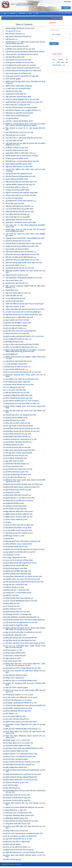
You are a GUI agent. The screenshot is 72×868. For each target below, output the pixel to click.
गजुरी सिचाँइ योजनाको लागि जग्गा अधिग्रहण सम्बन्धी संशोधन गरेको (24, 315)
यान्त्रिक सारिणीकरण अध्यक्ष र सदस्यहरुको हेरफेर (19, 544)
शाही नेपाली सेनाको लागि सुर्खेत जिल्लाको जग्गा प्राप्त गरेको (21, 623)
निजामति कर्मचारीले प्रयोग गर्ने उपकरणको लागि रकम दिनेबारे (22, 156)
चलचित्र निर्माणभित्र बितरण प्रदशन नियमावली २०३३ (19, 598)
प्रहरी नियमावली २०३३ (12, 39)
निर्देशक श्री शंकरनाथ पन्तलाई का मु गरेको (17, 275)
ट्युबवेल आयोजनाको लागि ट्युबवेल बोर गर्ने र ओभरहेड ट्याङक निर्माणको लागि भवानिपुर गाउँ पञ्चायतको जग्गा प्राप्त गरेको (25, 629)
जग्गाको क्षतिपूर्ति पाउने (12, 354)
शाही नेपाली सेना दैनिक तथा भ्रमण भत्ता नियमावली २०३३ (21, 252)
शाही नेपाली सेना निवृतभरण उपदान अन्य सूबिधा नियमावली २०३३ (23, 110)
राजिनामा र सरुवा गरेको (12, 595)
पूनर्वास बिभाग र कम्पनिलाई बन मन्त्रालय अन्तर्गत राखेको (21, 223)
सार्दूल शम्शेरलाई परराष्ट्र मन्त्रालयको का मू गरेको (18, 490)
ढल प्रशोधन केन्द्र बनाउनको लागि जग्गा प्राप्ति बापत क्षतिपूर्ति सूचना (23, 312)
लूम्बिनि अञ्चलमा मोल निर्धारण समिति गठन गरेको (19, 514)
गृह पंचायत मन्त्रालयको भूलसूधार (14, 198)
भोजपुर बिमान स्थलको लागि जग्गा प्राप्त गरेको (18, 824)
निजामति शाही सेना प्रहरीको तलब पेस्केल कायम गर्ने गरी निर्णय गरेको (24, 484)
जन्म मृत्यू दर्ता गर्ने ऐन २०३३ (13, 31)
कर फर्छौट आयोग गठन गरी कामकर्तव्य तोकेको (18, 89)
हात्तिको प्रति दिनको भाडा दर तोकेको (15, 420)
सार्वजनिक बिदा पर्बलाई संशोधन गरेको (16, 635)
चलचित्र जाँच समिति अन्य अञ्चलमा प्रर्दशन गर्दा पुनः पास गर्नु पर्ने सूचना (24, 304)
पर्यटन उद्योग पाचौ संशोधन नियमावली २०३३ (17, 719)
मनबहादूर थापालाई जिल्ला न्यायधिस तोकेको (17, 190)
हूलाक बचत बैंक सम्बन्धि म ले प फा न (16, 265)
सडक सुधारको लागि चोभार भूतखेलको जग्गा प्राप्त (19, 174)
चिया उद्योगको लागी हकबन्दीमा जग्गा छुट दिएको (18, 528)
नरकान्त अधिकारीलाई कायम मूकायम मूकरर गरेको (19, 398)
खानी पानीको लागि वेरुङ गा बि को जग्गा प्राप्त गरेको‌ (19, 133)
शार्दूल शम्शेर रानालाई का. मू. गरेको (15, 307)
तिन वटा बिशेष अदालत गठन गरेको (15, 204)
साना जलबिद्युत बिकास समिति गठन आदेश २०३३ (19, 339)
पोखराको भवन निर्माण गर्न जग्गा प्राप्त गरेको (17, 334)
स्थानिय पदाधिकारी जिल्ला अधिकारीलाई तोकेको (18, 574)
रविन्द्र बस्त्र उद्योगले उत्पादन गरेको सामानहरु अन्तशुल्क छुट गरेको (23, 541)
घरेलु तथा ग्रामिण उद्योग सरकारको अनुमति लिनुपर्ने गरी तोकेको (22, 344)
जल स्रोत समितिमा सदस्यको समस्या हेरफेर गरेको (19, 530)
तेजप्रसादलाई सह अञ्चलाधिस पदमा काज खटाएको (19, 501)
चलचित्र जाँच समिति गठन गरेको (14, 296)
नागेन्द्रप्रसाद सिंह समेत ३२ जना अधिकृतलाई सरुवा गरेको (21, 415)
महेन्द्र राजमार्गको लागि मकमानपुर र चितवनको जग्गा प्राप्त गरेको (23, 762)
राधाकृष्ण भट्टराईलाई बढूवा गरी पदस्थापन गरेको (18, 475)
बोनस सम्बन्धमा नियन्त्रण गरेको (14, 281)
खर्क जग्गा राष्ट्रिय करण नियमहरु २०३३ (16, 328)
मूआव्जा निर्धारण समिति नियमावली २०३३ (17, 369)
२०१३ (64, 65)
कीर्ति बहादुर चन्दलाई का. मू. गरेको (15, 536)
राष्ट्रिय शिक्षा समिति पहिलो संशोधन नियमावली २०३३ (19, 206)
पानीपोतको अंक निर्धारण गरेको (14, 91)
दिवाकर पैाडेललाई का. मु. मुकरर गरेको (16, 810)
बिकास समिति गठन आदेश (13, 604)
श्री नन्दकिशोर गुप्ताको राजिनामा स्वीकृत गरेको (18, 382)
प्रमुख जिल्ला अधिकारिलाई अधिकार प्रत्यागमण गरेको (20, 816)
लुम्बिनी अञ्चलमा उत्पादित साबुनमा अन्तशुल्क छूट (19, 86)
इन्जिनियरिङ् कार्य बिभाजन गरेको (14, 342)
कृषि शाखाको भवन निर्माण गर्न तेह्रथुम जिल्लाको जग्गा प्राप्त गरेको (23, 668)
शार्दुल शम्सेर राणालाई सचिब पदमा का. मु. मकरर (19, 839)
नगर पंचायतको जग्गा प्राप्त (13, 606)
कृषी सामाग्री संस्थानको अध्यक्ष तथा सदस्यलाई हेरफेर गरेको (21, 638)
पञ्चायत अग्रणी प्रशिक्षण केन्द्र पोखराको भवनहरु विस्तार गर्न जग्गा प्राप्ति (25, 309)
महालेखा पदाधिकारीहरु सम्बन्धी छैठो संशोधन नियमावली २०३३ (22, 617)
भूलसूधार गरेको (10, 539)
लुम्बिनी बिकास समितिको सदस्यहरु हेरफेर (17, 818)
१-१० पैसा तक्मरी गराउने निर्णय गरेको (16, 390)
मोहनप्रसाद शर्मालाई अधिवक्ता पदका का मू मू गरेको (19, 385)
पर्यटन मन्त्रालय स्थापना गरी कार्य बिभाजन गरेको (18, 73)
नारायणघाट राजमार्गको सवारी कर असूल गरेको (18, 798)
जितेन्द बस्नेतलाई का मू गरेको (13, 609)
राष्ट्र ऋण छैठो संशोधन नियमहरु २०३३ (16, 477)
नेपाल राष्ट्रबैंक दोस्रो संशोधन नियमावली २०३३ (18, 214)
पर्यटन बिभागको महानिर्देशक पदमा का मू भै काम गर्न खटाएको (22, 401)
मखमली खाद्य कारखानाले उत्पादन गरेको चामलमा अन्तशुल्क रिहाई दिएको (25, 620)
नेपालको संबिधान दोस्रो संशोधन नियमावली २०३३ (19, 442)
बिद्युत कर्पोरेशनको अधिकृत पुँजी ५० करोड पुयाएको (19, 512)
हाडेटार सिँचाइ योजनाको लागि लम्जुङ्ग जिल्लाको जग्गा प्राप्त (21, 563)
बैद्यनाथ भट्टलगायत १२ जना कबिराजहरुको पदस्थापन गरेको (21, 754)
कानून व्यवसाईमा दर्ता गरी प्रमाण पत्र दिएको (17, 320)
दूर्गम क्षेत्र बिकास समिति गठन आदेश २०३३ (17, 187)
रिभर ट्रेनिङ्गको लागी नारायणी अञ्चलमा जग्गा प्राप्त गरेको (21, 65)
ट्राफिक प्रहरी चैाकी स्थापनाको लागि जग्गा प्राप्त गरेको (20, 212)
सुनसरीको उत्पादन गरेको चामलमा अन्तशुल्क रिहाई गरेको (21, 331)
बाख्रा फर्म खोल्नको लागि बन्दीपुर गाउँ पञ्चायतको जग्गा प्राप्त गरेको (23, 632)
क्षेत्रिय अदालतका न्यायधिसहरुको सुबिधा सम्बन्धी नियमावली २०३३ (23, 729)
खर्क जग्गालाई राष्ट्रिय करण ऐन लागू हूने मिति (17, 217)
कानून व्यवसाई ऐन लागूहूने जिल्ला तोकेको (17, 625)
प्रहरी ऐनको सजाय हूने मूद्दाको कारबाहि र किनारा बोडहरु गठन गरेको (24, 263)
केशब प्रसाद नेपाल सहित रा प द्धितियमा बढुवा (18, 842)
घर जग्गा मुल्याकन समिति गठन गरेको (15, 716)
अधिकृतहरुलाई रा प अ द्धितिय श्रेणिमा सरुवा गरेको (19, 317)
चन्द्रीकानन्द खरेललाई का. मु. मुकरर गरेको (17, 783)
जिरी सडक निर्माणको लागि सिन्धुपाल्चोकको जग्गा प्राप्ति (20, 176)
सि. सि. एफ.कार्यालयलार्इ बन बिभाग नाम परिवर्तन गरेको (21, 836)
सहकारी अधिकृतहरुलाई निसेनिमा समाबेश (17, 179)
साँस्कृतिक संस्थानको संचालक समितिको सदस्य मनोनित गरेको (22, 246)
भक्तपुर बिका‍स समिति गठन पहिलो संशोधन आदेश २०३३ (21, 153)
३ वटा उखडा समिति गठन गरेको (14, 141)
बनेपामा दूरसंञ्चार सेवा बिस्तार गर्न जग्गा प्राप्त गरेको (19, 63)
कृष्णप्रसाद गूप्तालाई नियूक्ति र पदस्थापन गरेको (18, 323)
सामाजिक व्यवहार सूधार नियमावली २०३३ (17, 283)
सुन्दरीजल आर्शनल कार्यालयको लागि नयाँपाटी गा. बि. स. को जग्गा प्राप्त (25, 336)
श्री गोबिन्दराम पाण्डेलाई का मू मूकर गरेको (17, 148)
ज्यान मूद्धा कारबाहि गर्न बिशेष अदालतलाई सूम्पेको (19, 426)
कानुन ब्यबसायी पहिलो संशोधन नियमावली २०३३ (18, 37)
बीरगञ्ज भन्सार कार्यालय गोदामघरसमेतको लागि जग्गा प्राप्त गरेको (23, 372)
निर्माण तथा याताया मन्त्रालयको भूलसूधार (16, 326)
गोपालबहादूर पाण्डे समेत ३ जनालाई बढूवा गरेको (18, 614)
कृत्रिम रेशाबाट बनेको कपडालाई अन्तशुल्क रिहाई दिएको (20, 450)
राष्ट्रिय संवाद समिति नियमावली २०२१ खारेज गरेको (19, 167)
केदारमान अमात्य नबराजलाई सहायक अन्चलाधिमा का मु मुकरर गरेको (24, 834)
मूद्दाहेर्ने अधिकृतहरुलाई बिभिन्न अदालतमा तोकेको (19, 164)
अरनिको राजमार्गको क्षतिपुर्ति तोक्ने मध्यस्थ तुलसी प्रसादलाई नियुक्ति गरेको (25, 706)
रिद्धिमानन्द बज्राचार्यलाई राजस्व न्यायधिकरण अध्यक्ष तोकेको (21, 193)
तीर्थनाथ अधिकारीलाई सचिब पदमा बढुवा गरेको (18, 711)
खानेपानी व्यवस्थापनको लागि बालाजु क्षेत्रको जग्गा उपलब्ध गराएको (23, 71)
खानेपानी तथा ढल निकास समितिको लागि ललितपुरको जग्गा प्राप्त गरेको (25, 808)
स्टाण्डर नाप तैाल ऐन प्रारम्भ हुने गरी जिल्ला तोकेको (19, 560)
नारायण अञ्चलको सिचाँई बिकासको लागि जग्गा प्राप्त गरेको (21, 601)
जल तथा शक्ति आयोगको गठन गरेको (15, 298)
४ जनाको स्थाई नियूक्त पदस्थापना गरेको (16, 364)
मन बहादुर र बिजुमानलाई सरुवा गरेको (16, 558)
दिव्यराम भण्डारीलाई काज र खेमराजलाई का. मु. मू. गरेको (21, 439)
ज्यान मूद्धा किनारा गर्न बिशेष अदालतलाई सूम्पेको (19, 453)
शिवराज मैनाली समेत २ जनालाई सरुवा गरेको (18, 105)
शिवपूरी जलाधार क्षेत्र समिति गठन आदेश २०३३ (18, 367)
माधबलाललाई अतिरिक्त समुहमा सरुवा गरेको (18, 746)
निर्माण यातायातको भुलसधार (13, 844)
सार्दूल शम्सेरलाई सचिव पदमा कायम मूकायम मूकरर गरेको (21, 182)
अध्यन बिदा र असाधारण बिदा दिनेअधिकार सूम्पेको (19, 121)
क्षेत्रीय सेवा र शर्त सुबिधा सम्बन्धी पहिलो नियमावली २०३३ (21, 257)
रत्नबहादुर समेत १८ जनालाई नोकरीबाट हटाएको (18, 593)
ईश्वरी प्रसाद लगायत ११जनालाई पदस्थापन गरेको (19, 813)
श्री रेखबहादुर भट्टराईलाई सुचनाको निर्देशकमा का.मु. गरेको (21, 703)
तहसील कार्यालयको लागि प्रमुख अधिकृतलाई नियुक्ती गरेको (21, 777)
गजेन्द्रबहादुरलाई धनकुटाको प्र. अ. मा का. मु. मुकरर (19, 695)
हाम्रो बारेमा (13, 13)
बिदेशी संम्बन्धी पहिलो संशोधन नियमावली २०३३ (18, 495)
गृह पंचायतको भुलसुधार (12, 785)
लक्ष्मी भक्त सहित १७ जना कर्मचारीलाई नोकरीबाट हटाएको (21, 681)
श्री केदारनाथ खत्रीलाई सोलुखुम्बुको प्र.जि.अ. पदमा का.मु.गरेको (22, 99)
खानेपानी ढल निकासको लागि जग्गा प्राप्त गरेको (18, 241)
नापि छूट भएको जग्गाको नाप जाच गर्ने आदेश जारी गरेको (21, 195)
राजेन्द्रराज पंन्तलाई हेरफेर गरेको (14, 466)
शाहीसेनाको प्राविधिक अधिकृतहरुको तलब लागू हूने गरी (20, 185)
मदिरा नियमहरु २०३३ (11, 714)
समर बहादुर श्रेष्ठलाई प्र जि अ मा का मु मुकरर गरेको (19, 743)
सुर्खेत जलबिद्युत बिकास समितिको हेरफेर (16, 767)
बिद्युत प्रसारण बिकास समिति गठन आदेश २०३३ (18, 293)
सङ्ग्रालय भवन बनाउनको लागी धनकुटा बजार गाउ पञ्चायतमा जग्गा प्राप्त (25, 549)
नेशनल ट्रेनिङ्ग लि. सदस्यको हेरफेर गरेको (16, 458)
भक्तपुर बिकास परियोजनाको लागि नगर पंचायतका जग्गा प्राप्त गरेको (24, 577)
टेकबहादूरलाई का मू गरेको (13, 492)
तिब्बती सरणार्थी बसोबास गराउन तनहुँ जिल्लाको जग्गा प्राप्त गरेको (23, 774)
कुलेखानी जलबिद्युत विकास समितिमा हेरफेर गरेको (19, 395)
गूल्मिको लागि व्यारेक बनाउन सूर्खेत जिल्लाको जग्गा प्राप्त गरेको (22, 255)
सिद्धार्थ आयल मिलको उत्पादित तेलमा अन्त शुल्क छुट (20, 850)
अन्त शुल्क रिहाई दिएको (12, 118)
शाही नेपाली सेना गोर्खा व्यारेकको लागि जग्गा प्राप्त (19, 361)
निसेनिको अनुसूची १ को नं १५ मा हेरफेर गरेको (18, 740)
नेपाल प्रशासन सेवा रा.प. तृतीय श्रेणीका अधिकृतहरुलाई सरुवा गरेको (24, 138)
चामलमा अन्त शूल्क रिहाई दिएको (14, 301)
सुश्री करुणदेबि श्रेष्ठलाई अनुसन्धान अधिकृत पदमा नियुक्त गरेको (22, 487)
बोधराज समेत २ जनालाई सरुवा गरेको (16, 656)
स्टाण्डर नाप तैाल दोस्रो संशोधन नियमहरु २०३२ (18, 847)
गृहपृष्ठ (5, 13)
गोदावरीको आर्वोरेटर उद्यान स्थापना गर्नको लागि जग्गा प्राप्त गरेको (23, 579)
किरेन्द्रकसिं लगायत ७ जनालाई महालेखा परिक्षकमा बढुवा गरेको (22, 161)
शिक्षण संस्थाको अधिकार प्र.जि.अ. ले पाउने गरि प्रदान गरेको (21, 780)
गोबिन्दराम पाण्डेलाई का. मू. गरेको (15, 587)
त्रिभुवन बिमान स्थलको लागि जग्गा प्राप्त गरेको (18, 795)
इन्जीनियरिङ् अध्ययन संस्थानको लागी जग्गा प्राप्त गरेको (20, 49)
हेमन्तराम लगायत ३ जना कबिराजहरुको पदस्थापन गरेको (21, 757)
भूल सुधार (8, 522)
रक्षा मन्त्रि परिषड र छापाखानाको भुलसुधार (17, 759)
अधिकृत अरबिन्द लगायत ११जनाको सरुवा (17, 831)
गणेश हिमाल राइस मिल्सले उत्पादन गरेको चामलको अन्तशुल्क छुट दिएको (25, 643)
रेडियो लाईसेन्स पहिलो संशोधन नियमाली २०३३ (18, 437)
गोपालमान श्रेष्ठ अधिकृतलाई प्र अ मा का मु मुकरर (19, 700)
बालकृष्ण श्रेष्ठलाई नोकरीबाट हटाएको (15, 653)
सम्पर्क (37, 13)
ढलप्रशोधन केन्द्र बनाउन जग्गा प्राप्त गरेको (17, 456)
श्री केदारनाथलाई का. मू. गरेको (14, 650)
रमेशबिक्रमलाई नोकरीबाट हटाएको (15, 503)
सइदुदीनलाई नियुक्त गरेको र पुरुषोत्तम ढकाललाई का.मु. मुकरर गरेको (24, 102)
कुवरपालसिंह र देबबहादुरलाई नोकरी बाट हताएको (19, 708)
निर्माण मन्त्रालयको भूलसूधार (13, 79)
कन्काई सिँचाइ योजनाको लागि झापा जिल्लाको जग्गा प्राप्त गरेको (22, 429)
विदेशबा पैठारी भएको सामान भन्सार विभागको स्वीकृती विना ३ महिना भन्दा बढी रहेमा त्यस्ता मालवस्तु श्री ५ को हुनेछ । (25, 665)
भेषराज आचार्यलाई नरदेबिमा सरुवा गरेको (17, 751)
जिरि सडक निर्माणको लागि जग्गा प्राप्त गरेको (17, 393)
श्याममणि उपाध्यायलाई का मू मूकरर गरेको (17, 472)
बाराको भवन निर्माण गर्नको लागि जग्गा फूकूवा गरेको (19, 525)
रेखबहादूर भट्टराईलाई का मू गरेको (15, 445)
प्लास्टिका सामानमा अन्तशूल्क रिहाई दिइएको (17, 116)
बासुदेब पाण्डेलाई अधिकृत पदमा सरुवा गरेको (18, 612)
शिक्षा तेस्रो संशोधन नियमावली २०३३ (15, 34)
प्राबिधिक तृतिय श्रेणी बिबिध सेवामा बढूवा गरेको (18, 571)
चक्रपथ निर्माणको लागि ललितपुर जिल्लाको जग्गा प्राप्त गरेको (22, 821)
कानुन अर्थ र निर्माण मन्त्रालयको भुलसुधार (17, 688)
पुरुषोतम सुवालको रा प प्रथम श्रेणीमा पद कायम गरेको (20, 498)
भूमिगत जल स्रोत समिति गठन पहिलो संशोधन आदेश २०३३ (21, 347)
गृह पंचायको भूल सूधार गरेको (13, 661)
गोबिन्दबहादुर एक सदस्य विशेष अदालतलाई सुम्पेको (19, 113)
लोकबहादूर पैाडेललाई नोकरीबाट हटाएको (16, 418)
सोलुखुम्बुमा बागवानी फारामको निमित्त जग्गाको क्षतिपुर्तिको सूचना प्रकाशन (25, 238)
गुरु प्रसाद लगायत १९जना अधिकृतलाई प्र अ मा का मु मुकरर (21, 697)
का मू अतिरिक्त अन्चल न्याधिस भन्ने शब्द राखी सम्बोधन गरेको (22, 379)
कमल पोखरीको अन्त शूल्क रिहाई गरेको (16, 509)
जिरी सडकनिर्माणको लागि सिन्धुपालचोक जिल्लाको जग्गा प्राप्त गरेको (24, 278)
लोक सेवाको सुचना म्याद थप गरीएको (15, 135)
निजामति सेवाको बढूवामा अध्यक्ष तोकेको (16, 568)
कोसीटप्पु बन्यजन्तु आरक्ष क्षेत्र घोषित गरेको (17, 566)
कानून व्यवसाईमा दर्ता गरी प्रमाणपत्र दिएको (17, 249)
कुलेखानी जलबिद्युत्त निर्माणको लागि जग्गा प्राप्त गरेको (20, 28)
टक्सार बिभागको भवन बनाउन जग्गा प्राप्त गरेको (18, 60)
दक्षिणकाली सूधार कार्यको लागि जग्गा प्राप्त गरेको (19, 220)
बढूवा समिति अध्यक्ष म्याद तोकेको (14, 461)
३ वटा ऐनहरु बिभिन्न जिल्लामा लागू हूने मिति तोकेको (19, 209)
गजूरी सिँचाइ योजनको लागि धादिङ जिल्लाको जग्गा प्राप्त (21, 640)
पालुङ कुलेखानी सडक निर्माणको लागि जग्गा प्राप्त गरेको (20, 552)
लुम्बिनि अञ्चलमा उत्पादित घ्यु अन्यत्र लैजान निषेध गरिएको (21, 722)
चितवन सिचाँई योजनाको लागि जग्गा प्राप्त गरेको (18, 434)
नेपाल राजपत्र (22, 13)
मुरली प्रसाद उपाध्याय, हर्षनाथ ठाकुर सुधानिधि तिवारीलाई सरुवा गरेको (24, 748)
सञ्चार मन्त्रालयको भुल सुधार (13, 860)
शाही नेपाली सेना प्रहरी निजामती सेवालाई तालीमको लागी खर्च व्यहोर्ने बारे (25, 52)
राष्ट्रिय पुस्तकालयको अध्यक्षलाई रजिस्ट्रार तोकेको (18, 97)
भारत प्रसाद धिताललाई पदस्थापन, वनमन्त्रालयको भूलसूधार (21, 108)
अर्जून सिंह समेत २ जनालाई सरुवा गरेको (16, 585)
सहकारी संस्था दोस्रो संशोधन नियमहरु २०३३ (17, 464)
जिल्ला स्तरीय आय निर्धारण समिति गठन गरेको (18, 423)
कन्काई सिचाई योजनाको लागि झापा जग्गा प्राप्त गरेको (20, 268)
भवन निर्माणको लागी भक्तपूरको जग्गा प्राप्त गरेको (19, 469)
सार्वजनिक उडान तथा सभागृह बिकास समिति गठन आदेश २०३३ (22, 404)
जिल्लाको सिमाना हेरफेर (12, 290)
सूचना (30, 13)
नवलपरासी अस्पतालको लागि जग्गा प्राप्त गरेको (18, 448)
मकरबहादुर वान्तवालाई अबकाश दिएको (16, 506)
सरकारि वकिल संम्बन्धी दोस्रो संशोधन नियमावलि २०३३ (20, 765)
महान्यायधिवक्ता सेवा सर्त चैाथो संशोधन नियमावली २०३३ (21, 201)
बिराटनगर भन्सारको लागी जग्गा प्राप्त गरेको (17, 46)
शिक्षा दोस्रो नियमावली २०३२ (13, 788)
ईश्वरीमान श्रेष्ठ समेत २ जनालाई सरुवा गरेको (17, 590)
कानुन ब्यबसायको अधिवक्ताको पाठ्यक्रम (16, 675)
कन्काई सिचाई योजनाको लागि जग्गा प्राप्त (17, 547)
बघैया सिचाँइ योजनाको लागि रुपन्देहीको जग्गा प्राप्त (19, 533)
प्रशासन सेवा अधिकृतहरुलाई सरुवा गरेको (17, 150)
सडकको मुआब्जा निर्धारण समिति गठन (16, 94)
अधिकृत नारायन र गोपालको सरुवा (15, 678)
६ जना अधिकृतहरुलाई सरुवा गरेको (15, 387)
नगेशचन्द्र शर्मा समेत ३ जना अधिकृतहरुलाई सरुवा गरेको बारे (22, 54)
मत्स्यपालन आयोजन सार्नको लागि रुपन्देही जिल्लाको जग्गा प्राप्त (23, 68)
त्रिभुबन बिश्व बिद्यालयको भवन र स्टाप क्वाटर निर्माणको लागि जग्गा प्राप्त (25, 852)
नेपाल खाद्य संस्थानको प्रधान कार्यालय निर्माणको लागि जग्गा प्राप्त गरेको (24, 582)
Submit (66, 8)
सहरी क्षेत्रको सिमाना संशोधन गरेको (15, 57)
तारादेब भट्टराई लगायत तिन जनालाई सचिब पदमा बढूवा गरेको (22, 76)
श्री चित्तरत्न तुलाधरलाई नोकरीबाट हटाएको (17, 159)
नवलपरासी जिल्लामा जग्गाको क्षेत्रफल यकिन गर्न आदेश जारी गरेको (23, 244)
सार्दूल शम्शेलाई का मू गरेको (13, 658)
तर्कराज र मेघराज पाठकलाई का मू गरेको (16, 520)
